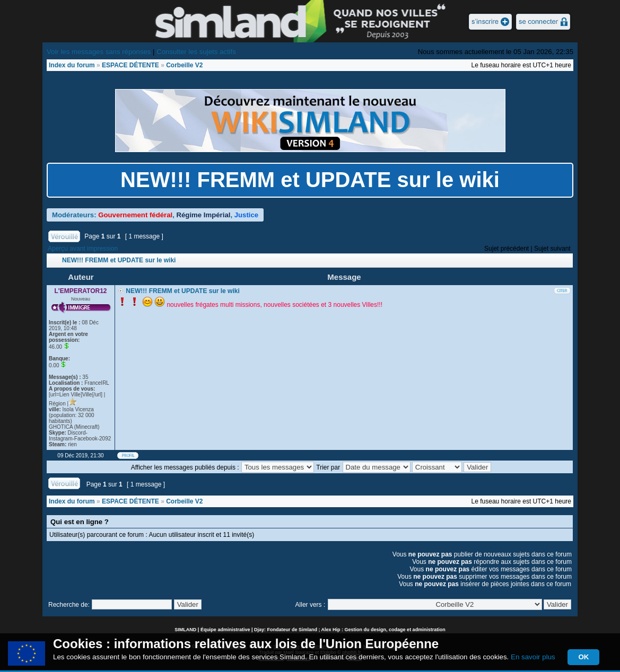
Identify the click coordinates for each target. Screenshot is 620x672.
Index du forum (72, 65)
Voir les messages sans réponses (99, 52)
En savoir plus (533, 657)
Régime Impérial (204, 215)
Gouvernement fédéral (135, 215)
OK (583, 657)
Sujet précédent (507, 249)
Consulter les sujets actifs (196, 52)
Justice (246, 215)
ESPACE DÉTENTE (130, 65)
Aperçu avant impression (83, 249)
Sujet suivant (552, 249)
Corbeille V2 (184, 65)
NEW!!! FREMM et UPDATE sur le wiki (310, 180)
